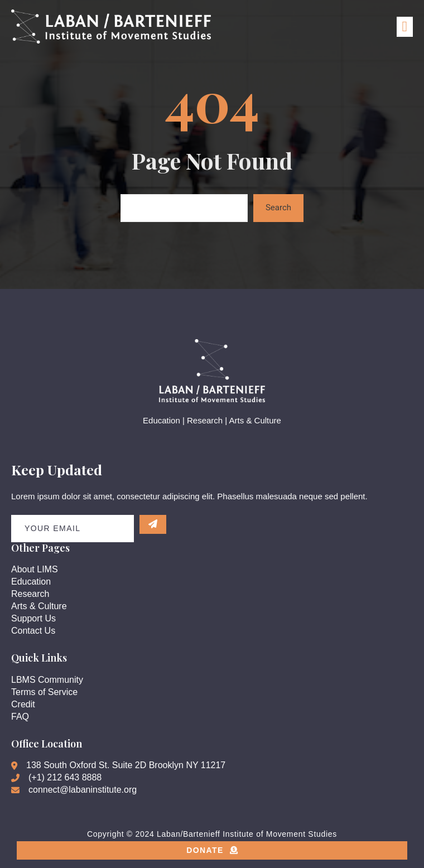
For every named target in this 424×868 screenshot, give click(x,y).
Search (278, 208)
